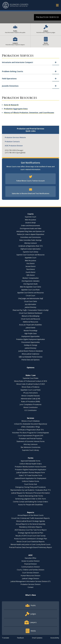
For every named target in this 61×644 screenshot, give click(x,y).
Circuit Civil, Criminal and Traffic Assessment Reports (30, 518)
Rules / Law (31, 375)
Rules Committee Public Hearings (30, 240)
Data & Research (11, 105)
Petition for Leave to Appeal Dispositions (31, 234)
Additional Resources (30, 322)
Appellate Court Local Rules (30, 290)
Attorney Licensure (31, 243)
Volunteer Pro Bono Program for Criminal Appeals (30, 433)
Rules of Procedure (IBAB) (31, 402)
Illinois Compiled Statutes (31, 396)
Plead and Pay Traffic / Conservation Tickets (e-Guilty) (31, 310)
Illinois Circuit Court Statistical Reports (31, 542)
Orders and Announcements (30, 226)
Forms (31, 458)
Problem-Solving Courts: (13, 71)
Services (30, 418)
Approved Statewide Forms (30, 461)
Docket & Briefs (30, 223)
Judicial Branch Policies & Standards (31, 351)
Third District (30, 269)
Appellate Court (31, 258)
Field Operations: (9, 79)
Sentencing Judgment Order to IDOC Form (30, 499)
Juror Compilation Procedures (31, 404)
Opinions (31, 367)
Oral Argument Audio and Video (30, 228)
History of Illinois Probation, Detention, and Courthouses (29, 113)
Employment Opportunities (30, 336)
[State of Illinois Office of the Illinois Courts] (15, 5)
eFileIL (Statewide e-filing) (30, 427)
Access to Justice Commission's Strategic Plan (31, 539)
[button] (57, 5)
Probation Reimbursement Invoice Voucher (31, 467)
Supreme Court (30, 217)
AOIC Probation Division (14, 146)
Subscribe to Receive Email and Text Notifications (31, 193)
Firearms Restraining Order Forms (31, 496)
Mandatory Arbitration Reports (31, 527)
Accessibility (55, 638)
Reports (31, 512)
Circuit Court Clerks (31, 301)
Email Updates (37, 638)
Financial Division (30, 564)
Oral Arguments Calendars (31, 281)
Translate (5, 638)
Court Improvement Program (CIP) (30, 436)
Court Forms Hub (31, 484)
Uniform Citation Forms (30, 481)
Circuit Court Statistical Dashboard (30, 313)
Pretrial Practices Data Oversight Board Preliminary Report (30, 547)
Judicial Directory (30, 307)
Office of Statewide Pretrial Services (31, 357)
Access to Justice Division (31, 561)
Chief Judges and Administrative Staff (30, 298)
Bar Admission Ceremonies (31, 447)
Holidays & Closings (31, 345)
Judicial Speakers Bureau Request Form (31, 472)
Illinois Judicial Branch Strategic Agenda (30, 521)
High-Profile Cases (31, 333)
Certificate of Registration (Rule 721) (31, 246)
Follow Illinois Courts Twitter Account (31, 181)
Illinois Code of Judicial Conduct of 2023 (30, 384)
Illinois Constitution (30, 407)
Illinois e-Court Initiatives (31, 421)
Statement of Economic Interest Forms (31, 441)
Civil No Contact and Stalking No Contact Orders (30, 502)
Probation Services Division (30, 584)
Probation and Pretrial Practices (30, 438)
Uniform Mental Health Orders (31, 464)
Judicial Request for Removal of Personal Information (31, 493)
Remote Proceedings (30, 331)
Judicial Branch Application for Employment (30, 478)
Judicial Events (31, 328)
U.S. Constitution (30, 410)
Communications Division (31, 567)
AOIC (31, 555)
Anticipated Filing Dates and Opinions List (30, 231)
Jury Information (30, 304)
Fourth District (30, 272)
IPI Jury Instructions (30, 393)
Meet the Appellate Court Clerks (30, 287)
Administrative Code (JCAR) (30, 399)
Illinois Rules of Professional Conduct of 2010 (30, 381)
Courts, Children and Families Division (31, 570)
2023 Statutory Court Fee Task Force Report (31, 530)
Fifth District (31, 275)
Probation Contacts (12, 142)
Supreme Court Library (30, 252)
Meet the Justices (30, 220)
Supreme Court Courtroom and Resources (30, 255)
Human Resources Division (30, 576)
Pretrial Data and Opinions (30, 360)
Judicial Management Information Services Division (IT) (30, 581)
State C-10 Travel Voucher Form (30, 475)
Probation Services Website (15, 137)
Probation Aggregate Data (16, 109)
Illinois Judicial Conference (30, 354)
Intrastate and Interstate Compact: (18, 62)
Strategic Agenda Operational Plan (30, 533)
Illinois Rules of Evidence (30, 387)
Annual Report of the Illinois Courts (31, 515)
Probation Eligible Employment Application (30, 339)
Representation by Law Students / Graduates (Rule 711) (31, 490)
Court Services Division (31, 573)
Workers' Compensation (31, 278)
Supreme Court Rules (31, 378)
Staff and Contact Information (30, 249)
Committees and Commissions (30, 237)
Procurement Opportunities (31, 342)
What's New (31, 595)
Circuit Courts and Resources (31, 319)
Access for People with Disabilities (30, 325)
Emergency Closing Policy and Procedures (31, 487)
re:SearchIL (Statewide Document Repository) (30, 424)
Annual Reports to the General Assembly (31, 524)
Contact (31, 587)
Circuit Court (30, 296)
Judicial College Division (31, 578)
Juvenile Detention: (10, 86)
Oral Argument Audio (30, 284)
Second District (30, 266)
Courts (30, 214)
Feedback (20, 638)
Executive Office (30, 558)
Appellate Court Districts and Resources (31, 293)
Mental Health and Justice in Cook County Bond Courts (31, 544)
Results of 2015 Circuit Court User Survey (30, 536)
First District (30, 263)
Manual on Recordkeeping (30, 316)
